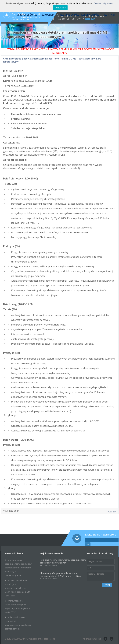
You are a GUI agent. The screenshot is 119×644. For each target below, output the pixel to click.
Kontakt (110, 15)
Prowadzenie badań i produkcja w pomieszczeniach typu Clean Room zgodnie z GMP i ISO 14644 (18, 588)
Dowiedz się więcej (103, 3)
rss (111, 639)
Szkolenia (48, 15)
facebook (105, 639)
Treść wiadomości (101, 576)
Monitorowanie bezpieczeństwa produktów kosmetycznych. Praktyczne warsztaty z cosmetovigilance (18, 568)
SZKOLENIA (59, 53)
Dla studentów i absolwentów (79, 15)
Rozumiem (60, 8)
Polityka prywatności (92, 639)
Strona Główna (27, 15)
